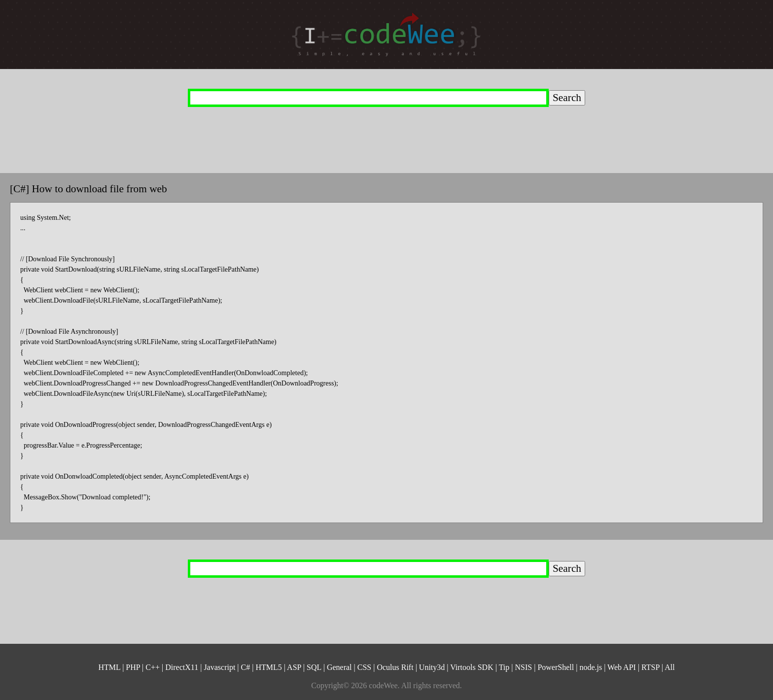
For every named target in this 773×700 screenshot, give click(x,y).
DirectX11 (182, 667)
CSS (364, 667)
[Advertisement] (367, 129)
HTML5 (268, 667)
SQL (314, 667)
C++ (153, 667)
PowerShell (556, 667)
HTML (109, 667)
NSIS (524, 667)
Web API (622, 667)
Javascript (219, 667)
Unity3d (432, 667)
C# (246, 667)
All (669, 667)
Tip (504, 667)
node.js (591, 667)
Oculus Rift (395, 667)
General (339, 667)
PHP (133, 667)
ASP (294, 667)
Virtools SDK (472, 667)
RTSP (650, 667)
